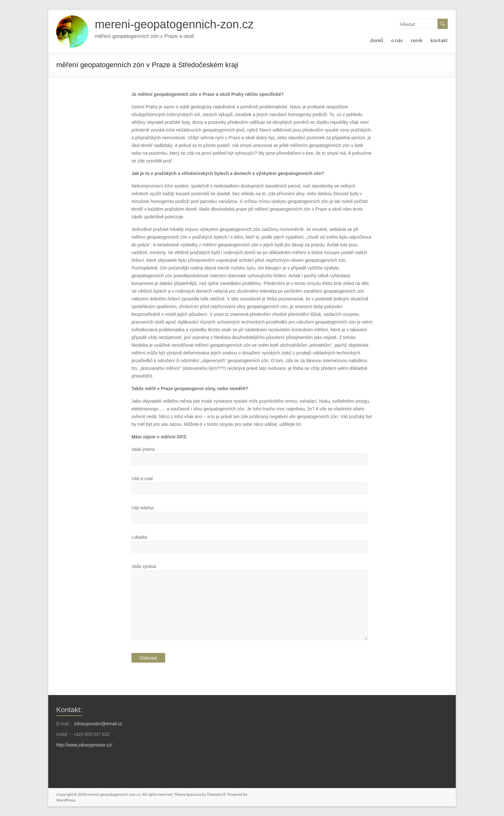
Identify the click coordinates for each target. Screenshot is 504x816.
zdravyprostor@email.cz (98, 724)
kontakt (439, 40)
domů (377, 40)
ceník (417, 40)
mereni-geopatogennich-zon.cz (174, 24)
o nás (397, 40)
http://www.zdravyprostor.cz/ (84, 745)
